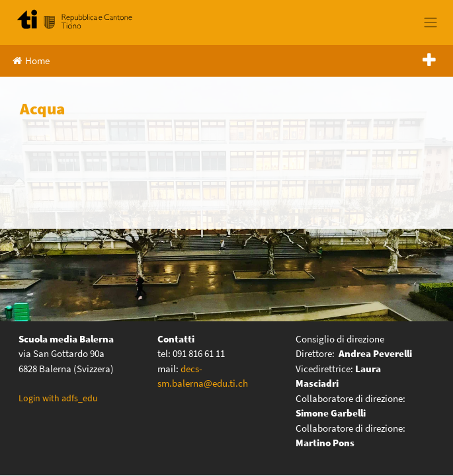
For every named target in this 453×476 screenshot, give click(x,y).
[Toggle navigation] (430, 22)
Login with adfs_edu (58, 398)
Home (31, 60)
